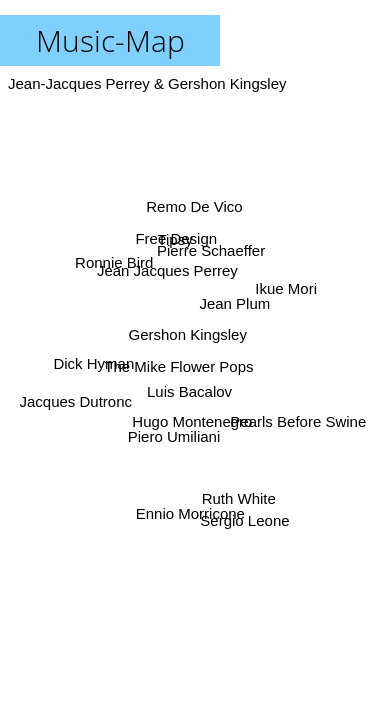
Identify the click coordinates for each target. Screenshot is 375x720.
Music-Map (110, 40)
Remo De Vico (193, 206)
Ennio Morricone (188, 512)
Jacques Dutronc (76, 402)
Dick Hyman (94, 363)
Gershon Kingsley (188, 334)
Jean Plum (235, 304)
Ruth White (239, 498)
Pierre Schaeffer (211, 249)
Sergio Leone (244, 520)
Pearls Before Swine (298, 424)
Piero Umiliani (177, 433)
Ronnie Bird (115, 259)
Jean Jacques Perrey (167, 270)
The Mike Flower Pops (179, 366)
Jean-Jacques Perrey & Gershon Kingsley (147, 83)
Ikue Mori (286, 288)
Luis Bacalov (189, 391)
